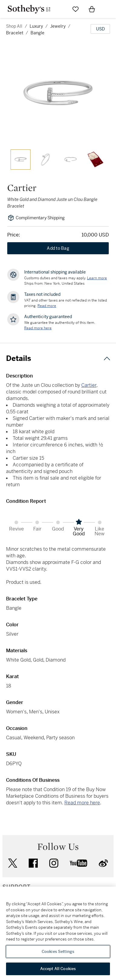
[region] (58, 933)
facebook (33, 863)
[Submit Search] (59, 9)
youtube (79, 863)
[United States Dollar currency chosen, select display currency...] (100, 29)
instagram (54, 863)
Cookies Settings (58, 952)
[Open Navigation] (108, 9)
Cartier (89, 385)
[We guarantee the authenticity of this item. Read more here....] (38, 328)
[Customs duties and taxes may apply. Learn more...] (97, 278)
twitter (13, 863)
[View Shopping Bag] (92, 9)
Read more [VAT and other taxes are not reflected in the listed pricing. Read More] (47, 306)
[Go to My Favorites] (76, 9)
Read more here (82, 803)
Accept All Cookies (58, 969)
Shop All (14, 26)
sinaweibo (103, 863)
